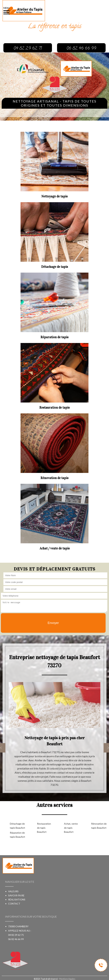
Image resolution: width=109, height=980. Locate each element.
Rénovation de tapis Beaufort (99, 826)
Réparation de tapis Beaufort (17, 835)
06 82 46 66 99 (16, 939)
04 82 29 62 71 (16, 935)
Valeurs (13, 891)
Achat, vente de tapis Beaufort (71, 828)
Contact (14, 904)
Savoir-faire (16, 895)
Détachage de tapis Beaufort (17, 826)
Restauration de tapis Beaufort (44, 828)
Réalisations (17, 899)
